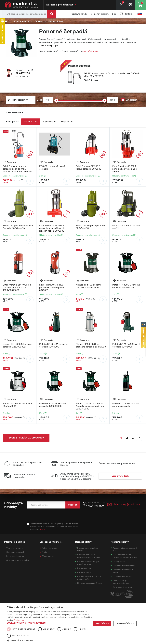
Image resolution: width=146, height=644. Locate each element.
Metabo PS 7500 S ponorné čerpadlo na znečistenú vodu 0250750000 (90, 406)
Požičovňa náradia (50, 548)
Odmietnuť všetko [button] (125, 624)
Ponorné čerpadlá (90, 51)
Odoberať (73, 505)
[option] (104, 77)
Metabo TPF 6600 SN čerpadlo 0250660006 (18, 405)
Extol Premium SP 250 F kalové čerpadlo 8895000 (89, 168)
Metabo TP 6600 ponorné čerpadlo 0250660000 (89, 286)
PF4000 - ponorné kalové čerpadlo (52, 168)
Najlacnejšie (49, 122)
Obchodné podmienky (16, 552)
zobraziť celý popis (49, 46)
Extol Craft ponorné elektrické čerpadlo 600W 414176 (18, 227)
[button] (49, 623)
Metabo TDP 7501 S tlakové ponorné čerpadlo (126, 405)
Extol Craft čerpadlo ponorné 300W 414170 (90, 227)
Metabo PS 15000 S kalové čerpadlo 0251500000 (52, 405)
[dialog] (73, 624)
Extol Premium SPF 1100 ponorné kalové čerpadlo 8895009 (52, 288)
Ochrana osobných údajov (18, 560)
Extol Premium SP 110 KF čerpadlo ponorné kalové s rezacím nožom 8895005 (52, 228)
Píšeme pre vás (48, 556)
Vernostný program (15, 548)
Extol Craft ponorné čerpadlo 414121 (127, 227)
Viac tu (43, 529)
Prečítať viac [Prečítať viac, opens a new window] (19, 620)
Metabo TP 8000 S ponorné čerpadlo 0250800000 (126, 286)
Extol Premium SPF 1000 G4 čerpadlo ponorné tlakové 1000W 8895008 (17, 288)
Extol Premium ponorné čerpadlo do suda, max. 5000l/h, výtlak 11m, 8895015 (112, 75)
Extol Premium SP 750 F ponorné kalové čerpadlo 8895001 (125, 169)
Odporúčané (31, 122)
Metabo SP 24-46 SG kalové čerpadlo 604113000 (126, 346)
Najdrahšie (67, 122)
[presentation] (48, 516)
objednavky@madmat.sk (127, 504)
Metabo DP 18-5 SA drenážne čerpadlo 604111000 (54, 346)
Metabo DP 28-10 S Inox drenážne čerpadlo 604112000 (91, 346)
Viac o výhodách (120, 476)
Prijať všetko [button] (102, 624)
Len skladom (131, 100)
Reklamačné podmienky (16, 556)
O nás (44, 552)
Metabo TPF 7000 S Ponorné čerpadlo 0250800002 (17, 346)
